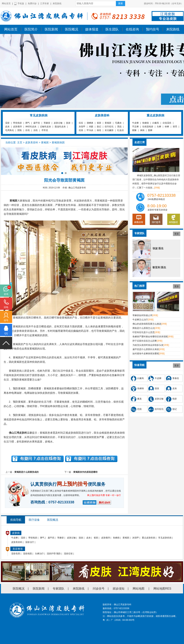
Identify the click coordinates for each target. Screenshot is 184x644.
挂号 (6, 320)
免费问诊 (32, 4)
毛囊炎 (118, 123)
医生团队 (112, 29)
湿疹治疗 (30, 542)
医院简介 (31, 29)
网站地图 (139, 589)
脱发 (68, 123)
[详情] (155, 315)
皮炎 (7, 127)
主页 (20, 142)
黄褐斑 (108, 123)
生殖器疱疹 (148, 127)
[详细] (157, 188)
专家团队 (59, 589)
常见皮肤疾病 (165, 538)
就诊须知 (118, 589)
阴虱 (20, 130)
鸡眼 (91, 127)
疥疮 (28, 130)
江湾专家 (45, 4)
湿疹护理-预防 (54, 554)
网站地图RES (162, 589)
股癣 (150, 130)
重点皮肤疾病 (148, 538)
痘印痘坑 (109, 127)
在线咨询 (132, 29)
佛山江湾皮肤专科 (10, 26)
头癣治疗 (39, 554)
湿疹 (7, 123)
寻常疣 (45, 130)
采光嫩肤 (109, 130)
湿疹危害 (16, 554)
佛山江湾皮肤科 (18, 433)
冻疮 (36, 130)
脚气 (28, 123)
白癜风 (156, 123)
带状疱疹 (17, 123)
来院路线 (57, 4)
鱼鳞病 (146, 123)
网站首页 (6, 4)
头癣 (159, 127)
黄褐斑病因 (58, 142)
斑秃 (175, 127)
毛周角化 (10, 130)
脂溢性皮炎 (60, 127)
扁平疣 (37, 123)
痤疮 (99, 130)
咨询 (6, 294)
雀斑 (99, 123)
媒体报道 (92, 29)
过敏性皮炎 (45, 127)
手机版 (21, 4)
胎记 (99, 127)
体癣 (167, 127)
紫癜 (134, 130)
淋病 (142, 130)
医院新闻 (51, 29)
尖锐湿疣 (167, 123)
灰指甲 (82, 127)
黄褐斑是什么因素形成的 (26, 472)
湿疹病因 (27, 554)
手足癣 (135, 127)
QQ (6, 333)
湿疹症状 (68, 554)
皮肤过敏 (58, 123)
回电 (6, 307)
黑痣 (119, 127)
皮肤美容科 (32, 142)
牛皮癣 (135, 123)
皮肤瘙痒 (17, 127)
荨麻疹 (47, 123)
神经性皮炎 (31, 127)
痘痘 (81, 123)
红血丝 (121, 130)
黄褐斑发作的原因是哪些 (85, 472)
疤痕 (81, 130)
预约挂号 (153, 29)
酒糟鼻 (90, 123)
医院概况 (72, 29)
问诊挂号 (99, 589)
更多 (177, 234)
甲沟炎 (90, 130)
